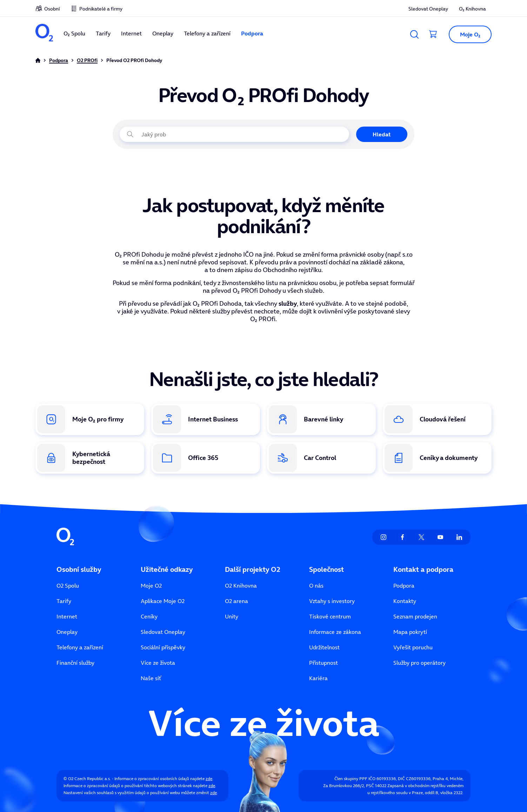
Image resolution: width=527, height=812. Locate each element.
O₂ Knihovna (472, 9)
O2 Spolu (68, 586)
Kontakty (405, 601)
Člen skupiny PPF (351, 779)
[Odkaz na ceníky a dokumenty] (437, 458)
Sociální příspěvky (163, 647)
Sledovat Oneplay (428, 9)
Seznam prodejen (415, 616)
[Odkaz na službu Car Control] (321, 458)
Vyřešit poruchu (413, 647)
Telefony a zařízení (207, 33)
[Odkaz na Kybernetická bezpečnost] (90, 458)
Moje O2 (151, 586)
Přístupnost (323, 663)
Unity (232, 616)
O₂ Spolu (74, 33)
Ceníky (149, 616)
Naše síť (151, 678)
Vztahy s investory (332, 601)
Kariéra (318, 678)
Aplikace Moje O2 (163, 601)
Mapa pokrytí (410, 632)
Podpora (252, 33)
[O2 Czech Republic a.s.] (44, 33)
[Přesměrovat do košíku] (433, 34)
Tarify (103, 33)
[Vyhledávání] (414, 34)
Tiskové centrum (330, 616)
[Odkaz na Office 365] (206, 458)
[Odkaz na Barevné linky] (321, 419)
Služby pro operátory (419, 663)
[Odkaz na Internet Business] (206, 419)
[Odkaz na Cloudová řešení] (437, 419)
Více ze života (158, 663)
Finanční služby (75, 663)
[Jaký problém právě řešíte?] (234, 134)
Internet (131, 33)
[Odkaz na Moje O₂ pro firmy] (90, 419)
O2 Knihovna (241, 586)
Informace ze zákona (335, 632)
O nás (316, 586)
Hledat (382, 134)
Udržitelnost (324, 647)
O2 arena (236, 601)
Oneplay (163, 33)
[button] (467, 34)
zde (209, 779)
